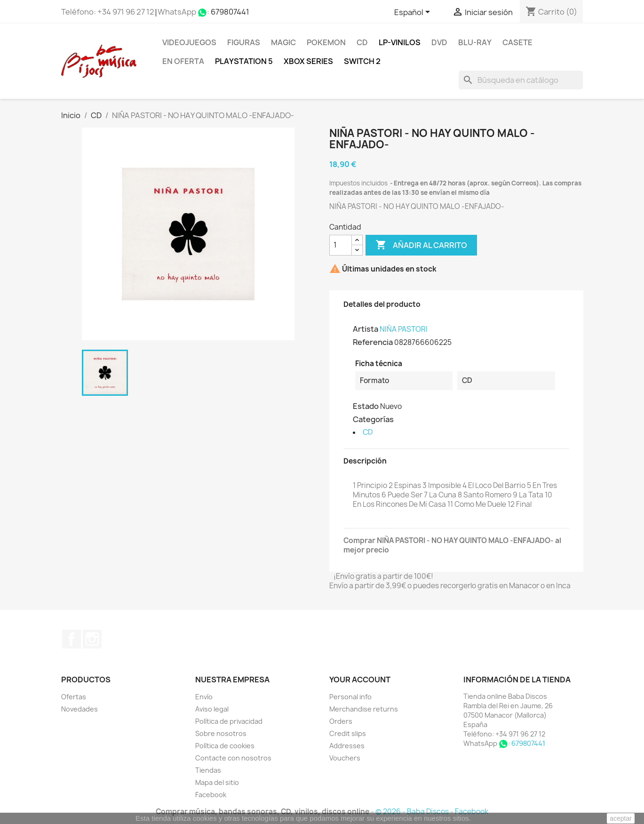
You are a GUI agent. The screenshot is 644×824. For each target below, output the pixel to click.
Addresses (347, 746)
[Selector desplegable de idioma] (414, 13)
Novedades (80, 709)
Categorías (373, 419)
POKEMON (326, 42)
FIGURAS (244, 42)
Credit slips (348, 733)
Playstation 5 (244, 61)
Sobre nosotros (221, 733)
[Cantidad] (341, 245)
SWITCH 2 (362, 61)
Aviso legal (212, 709)
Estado (366, 406)
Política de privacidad (229, 721)
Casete (517, 42)
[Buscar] (521, 80)
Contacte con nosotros (233, 758)
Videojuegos (189, 42)
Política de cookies (225, 746)
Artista (366, 329)
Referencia (373, 342)
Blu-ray (475, 42)
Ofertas (74, 697)
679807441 (230, 12)
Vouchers (345, 758)
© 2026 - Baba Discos (413, 812)
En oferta (183, 61)
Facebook (72, 639)
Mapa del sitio (217, 782)
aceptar (621, 818)
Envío (204, 697)
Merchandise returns (364, 709)
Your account (360, 680)
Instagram (92, 639)
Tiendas (208, 770)
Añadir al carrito (421, 245)
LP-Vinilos (400, 42)
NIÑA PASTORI (404, 329)
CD (362, 42)
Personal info (350, 697)
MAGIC (283, 42)
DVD (439, 42)
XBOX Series (308, 61)
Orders (341, 721)
